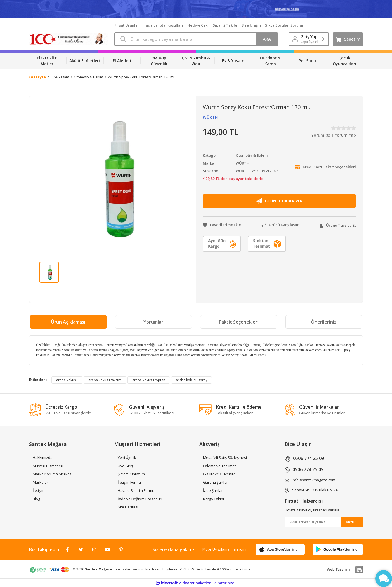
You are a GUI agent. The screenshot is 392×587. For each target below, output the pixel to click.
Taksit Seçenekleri (238, 322)
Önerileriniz (324, 322)
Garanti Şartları (216, 482)
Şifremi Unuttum (131, 474)
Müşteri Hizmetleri (48, 466)
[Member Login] (309, 39)
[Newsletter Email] (324, 522)
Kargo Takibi (213, 499)
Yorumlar (153, 322)
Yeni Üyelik (127, 457)
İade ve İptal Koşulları (164, 25)
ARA (267, 39)
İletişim (39, 490)
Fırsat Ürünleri (127, 25)
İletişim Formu (129, 482)
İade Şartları (213, 490)
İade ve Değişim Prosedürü (141, 499)
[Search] (196, 39)
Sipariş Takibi (225, 25)
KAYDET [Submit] (352, 522)
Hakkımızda (43, 457)
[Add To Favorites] (222, 225)
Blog (36, 499)
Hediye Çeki (198, 25)
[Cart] (348, 39)
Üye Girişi (126, 466)
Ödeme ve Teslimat (219, 466)
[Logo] (68, 39)
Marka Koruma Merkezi (53, 474)
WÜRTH (210, 117)
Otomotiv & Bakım (252, 155)
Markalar (40, 482)
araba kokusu (67, 380)
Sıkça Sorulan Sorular (284, 25)
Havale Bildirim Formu (136, 490)
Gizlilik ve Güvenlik (219, 474)
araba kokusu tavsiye (105, 380)
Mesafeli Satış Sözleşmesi (225, 457)
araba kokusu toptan (149, 380)
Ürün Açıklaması (68, 322)
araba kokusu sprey (192, 380)
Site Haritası (128, 507)
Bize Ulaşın (251, 25)
